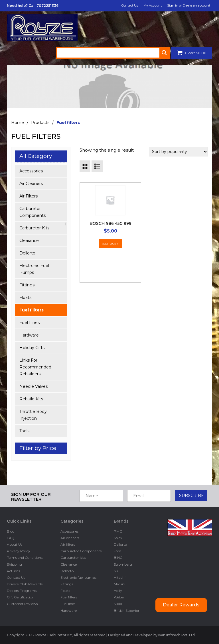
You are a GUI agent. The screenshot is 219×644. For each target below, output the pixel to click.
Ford (117, 551)
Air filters (29, 196)
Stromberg (123, 564)
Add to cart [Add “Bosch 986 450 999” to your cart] (110, 244)
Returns (13, 571)
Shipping (14, 564)
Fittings (27, 285)
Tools (24, 431)
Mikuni (119, 584)
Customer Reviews (22, 604)
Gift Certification (21, 597)
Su (116, 571)
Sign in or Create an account (189, 5)
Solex (118, 538)
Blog (11, 531)
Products (40, 123)
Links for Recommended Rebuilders (35, 367)
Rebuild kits (31, 399)
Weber (119, 597)
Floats (25, 297)
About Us (15, 544)
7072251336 (47, 6)
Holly (118, 591)
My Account (153, 5)
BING (118, 558)
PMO (118, 531)
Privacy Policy (19, 551)
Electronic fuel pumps (34, 269)
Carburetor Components (33, 212)
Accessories (31, 171)
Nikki (118, 604)
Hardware (29, 335)
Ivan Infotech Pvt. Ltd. (177, 635)
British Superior (127, 611)
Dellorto (27, 253)
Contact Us (130, 5)
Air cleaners (31, 184)
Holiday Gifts (32, 348)
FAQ (11, 538)
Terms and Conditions (25, 558)
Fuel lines (30, 323)
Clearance (29, 241)
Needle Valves (34, 386)
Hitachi (120, 577)
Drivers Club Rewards (25, 584)
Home (18, 123)
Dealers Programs (22, 591)
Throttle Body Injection (33, 415)
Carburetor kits (34, 228)
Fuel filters (32, 310)
